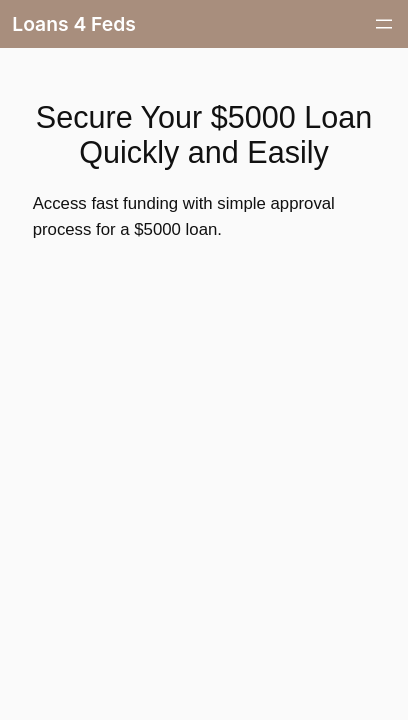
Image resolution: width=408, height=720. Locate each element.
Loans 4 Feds (74, 24)
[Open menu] (384, 24)
